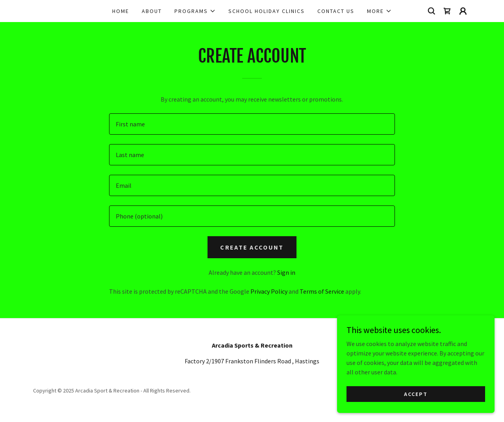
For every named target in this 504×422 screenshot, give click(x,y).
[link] (447, 11)
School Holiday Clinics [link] (267, 11)
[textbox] (252, 124)
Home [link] (121, 11)
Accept (416, 394)
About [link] (152, 11)
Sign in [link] (286, 272)
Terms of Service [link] (322, 291)
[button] (195, 11)
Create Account (252, 247)
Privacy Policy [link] (269, 291)
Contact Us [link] (336, 11)
